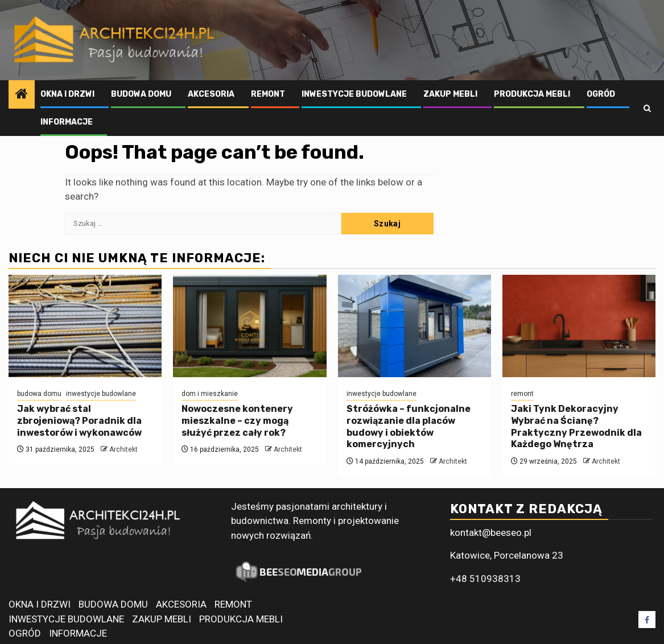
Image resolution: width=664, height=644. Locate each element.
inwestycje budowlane (101, 394)
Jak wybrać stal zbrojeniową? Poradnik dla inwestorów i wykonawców (79, 421)
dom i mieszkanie (210, 394)
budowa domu (39, 394)
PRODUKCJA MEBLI (532, 94)
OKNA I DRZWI (67, 94)
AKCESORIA (211, 94)
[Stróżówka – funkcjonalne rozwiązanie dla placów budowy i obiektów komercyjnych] (415, 326)
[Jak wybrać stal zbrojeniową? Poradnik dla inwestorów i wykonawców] (85, 326)
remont (522, 394)
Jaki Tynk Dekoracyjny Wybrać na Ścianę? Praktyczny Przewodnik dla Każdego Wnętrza (576, 426)
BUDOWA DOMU (141, 94)
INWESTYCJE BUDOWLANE (354, 94)
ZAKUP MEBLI (450, 94)
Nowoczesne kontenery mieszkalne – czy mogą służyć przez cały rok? (237, 421)
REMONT (268, 94)
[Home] (22, 95)
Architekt (123, 449)
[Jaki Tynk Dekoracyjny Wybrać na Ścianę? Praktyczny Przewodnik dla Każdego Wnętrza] (579, 326)
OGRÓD (601, 94)
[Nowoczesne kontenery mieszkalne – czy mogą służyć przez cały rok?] (249, 326)
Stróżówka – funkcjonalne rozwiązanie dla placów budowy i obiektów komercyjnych (409, 426)
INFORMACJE (67, 122)
